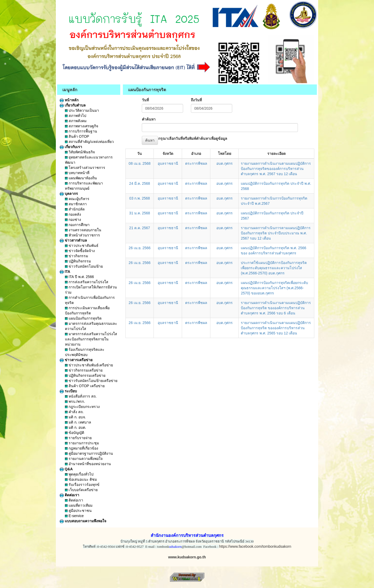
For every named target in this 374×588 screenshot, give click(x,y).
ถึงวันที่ (196, 100)
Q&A (66, 469)
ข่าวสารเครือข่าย (76, 360)
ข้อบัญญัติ (75, 433)
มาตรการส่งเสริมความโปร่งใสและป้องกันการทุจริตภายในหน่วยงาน (91, 339)
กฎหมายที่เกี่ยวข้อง (82, 448)
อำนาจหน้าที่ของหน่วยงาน (88, 464)
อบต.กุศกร (225, 163)
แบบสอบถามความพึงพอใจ (83, 521)
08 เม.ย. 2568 (139, 163)
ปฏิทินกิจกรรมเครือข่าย (85, 375)
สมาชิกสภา (76, 204)
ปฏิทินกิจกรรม (78, 261)
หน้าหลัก (69, 100)
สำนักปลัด (75, 209)
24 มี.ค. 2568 (139, 183)
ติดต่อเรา (69, 495)
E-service (74, 516)
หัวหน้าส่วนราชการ (82, 235)
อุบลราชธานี (168, 163)
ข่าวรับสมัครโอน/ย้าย (84, 266)
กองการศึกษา (77, 225)
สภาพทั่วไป (76, 116)
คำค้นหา (149, 119)
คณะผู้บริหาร (77, 199)
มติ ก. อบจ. (75, 417)
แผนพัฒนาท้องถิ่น (81, 178)
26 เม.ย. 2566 (139, 248)
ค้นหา (150, 140)
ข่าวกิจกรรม (76, 256)
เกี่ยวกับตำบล (73, 105)
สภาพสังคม (76, 121)
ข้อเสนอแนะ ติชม (81, 479)
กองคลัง (73, 214)
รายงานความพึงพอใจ (84, 459)
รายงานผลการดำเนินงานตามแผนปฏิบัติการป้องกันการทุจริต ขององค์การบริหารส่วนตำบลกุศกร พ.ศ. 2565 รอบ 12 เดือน (276, 328)
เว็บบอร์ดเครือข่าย (81, 490)
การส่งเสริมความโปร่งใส (87, 282)
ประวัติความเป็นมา (82, 110)
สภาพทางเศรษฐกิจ (82, 126)
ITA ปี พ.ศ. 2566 (79, 277)
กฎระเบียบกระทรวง (82, 407)
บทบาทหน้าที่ (77, 173)
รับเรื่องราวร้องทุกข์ (82, 485)
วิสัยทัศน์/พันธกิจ (80, 152)
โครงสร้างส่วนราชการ (85, 168)
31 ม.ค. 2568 (139, 213)
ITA (65, 272)
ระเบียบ (68, 391)
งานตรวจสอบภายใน (83, 230)
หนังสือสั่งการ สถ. (81, 396)
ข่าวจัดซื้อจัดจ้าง (80, 251)
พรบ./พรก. (75, 401)
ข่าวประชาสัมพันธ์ (82, 246)
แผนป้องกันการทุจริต (83, 318)
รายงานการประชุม (82, 443)
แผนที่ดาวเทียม (79, 505)
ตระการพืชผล (196, 163)
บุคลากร (69, 194)
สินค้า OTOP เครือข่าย (85, 386)
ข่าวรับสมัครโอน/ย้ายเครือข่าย (91, 381)
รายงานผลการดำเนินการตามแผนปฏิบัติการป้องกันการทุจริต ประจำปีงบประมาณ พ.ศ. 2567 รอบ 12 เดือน (276, 233)
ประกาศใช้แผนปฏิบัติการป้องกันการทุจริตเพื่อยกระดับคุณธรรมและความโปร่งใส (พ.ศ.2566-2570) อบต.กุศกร (274, 268)
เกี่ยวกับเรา (71, 147)
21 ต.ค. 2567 (139, 228)
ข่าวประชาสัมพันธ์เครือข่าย (89, 365)
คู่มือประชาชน (78, 511)
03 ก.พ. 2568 (140, 198)
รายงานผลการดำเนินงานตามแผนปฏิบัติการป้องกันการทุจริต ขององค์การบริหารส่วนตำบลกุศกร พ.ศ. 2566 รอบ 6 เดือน (276, 308)
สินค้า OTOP (77, 136)
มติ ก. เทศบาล (78, 422)
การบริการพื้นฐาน (81, 131)
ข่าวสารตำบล (73, 240)
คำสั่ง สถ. (74, 412)
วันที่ (145, 100)
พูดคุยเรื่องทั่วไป (79, 474)
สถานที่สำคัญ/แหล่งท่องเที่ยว (89, 142)
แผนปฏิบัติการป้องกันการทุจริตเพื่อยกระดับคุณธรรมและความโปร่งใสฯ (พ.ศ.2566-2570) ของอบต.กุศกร (274, 288)
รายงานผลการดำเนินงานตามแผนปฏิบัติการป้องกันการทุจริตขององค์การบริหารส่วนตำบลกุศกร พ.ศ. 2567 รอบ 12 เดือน (276, 169)
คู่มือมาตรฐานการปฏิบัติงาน (89, 453)
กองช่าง (73, 220)
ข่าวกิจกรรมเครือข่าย (84, 370)
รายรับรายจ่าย (78, 438)
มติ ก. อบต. (75, 427)
